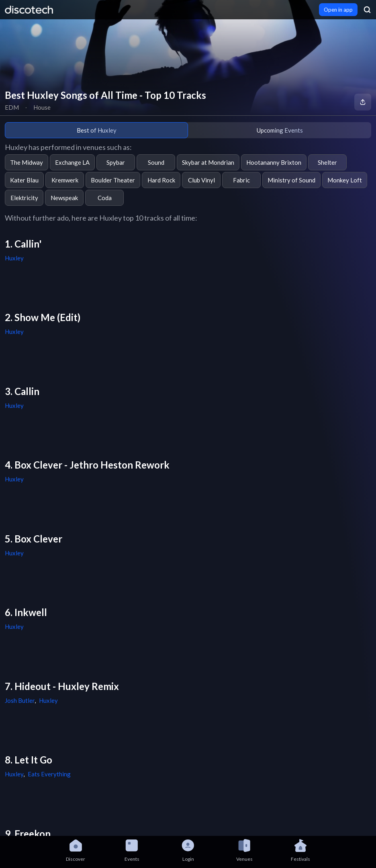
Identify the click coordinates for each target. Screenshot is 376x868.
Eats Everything (49, 774)
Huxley (14, 258)
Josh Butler (20, 700)
